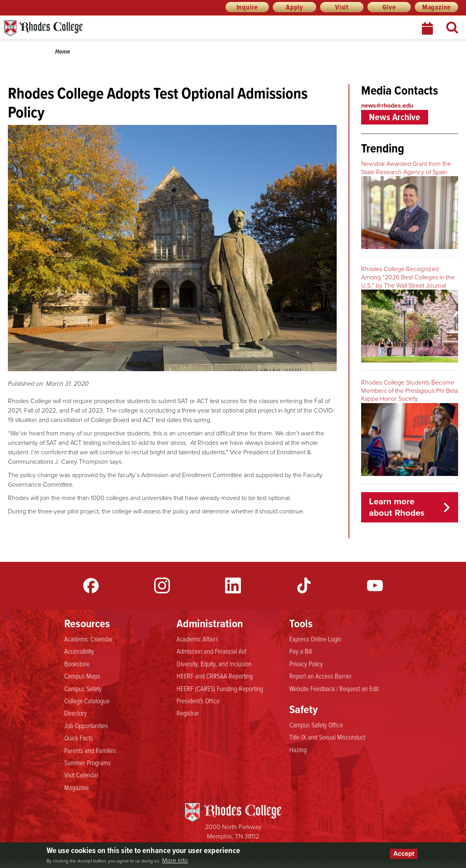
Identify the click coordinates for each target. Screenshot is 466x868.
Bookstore (77, 664)
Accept (404, 854)
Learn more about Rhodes (397, 507)
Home (63, 51)
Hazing (298, 750)
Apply (295, 7)
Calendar (428, 28)
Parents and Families (90, 751)
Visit (342, 7)
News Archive (395, 117)
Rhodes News (78, 28)
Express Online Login (315, 639)
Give (389, 7)
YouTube (375, 585)
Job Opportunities (86, 726)
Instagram (162, 585)
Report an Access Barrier (321, 676)
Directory (75, 713)
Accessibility (79, 651)
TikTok (304, 585)
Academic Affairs (198, 639)
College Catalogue (87, 701)
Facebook (91, 585)
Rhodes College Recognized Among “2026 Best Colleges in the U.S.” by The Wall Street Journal (408, 277)
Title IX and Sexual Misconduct (327, 737)
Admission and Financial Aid (212, 651)
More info (175, 861)
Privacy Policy (306, 664)
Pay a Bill (301, 651)
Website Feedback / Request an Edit (334, 689)
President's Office (198, 701)
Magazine (436, 7)
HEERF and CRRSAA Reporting (215, 676)
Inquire (247, 7)
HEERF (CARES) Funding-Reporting (220, 689)
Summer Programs (88, 763)
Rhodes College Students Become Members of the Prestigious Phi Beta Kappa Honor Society (410, 391)
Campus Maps (82, 676)
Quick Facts (79, 738)
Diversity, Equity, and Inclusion (214, 664)
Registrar (188, 713)
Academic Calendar (89, 639)
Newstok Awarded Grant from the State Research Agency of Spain (406, 168)
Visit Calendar (81, 775)
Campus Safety (83, 689)
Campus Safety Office (316, 725)
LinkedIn (233, 585)
